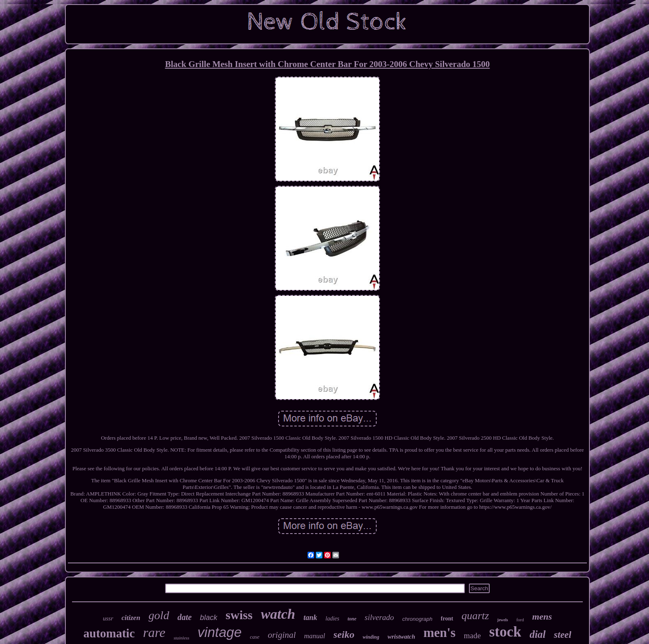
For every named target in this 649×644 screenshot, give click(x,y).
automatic (109, 633)
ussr (108, 618)
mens (542, 616)
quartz (475, 616)
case (255, 637)
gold (159, 615)
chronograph (417, 619)
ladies (332, 619)
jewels (502, 620)
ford (520, 620)
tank (310, 618)
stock (505, 632)
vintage (219, 632)
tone (352, 619)
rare (154, 632)
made (472, 636)
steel (562, 635)
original (282, 635)
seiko (344, 634)
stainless (181, 638)
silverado (379, 617)
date (185, 617)
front (447, 619)
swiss (239, 615)
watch (278, 614)
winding (371, 637)
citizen (131, 618)
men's (440, 633)
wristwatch (401, 637)
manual (315, 636)
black (209, 618)
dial (537, 634)
